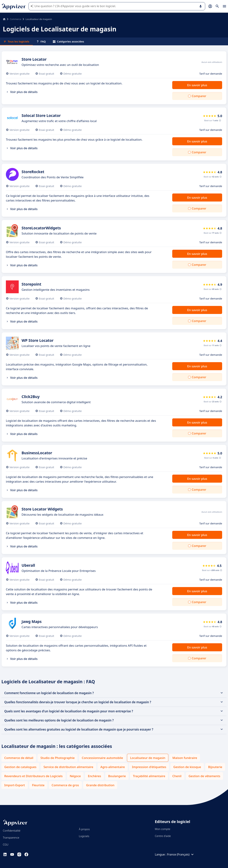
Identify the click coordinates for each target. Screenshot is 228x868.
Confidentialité (12, 831)
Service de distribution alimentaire (68, 767)
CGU (6, 844)
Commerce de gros (65, 785)
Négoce (75, 776)
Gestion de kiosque (187, 767)
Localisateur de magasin (148, 758)
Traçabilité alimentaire (149, 776)
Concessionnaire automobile (102, 758)
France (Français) (181, 854)
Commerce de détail (19, 758)
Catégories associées (68, 41)
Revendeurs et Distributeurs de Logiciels (33, 776)
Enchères (94, 776)
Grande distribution (100, 785)
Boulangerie (117, 776)
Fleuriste (38, 785)
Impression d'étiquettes (149, 767)
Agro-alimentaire (113, 767)
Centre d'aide (163, 836)
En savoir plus (197, 85)
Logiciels (84, 836)
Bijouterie (215, 767)
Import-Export (15, 785)
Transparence (11, 837)
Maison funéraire (185, 758)
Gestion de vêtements (204, 776)
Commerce (15, 19)
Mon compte (163, 829)
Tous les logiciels (16, 41)
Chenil (177, 776)
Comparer (199, 96)
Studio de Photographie (58, 758)
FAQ (41, 41)
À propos (84, 829)
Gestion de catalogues (20, 767)
